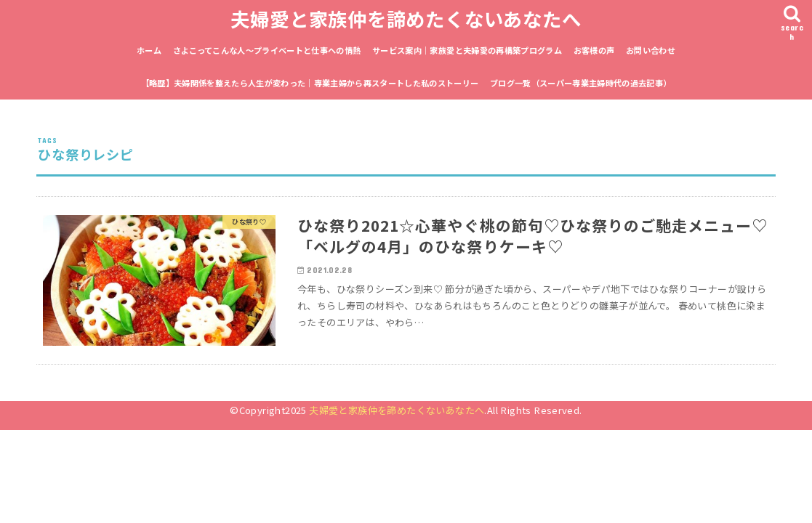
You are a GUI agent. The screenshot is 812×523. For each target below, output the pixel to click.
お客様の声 (594, 50)
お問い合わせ (651, 50)
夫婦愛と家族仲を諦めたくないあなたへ (406, 19)
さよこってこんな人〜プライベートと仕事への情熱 (267, 50)
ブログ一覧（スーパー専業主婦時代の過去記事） (580, 83)
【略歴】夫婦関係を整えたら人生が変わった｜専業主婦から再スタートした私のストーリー (310, 83)
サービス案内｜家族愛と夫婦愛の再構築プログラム (467, 50)
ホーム (149, 50)
